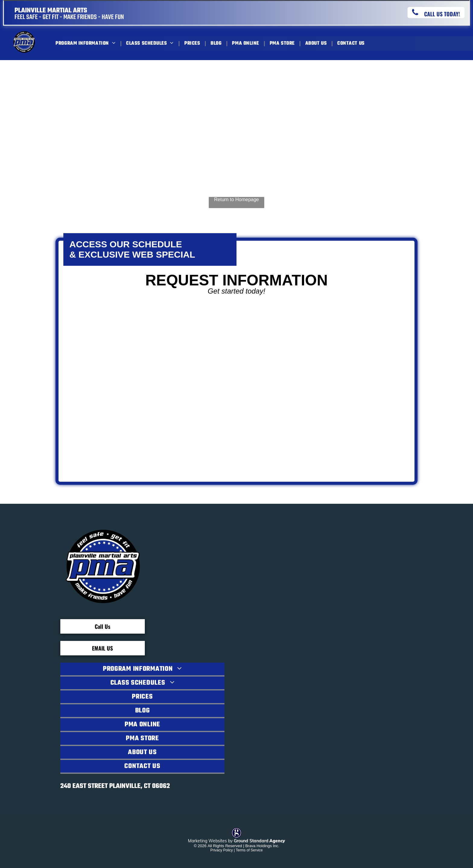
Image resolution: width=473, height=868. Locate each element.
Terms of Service (249, 850)
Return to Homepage (237, 199)
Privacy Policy (222, 850)
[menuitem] (86, 43)
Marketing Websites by (210, 841)
